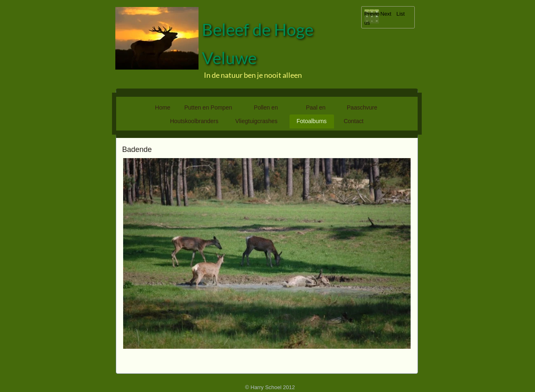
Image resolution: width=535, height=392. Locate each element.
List (401, 14)
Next (386, 14)
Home (162, 107)
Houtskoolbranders (194, 121)
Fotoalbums (312, 121)
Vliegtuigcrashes (256, 121)
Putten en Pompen (208, 107)
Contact (353, 121)
